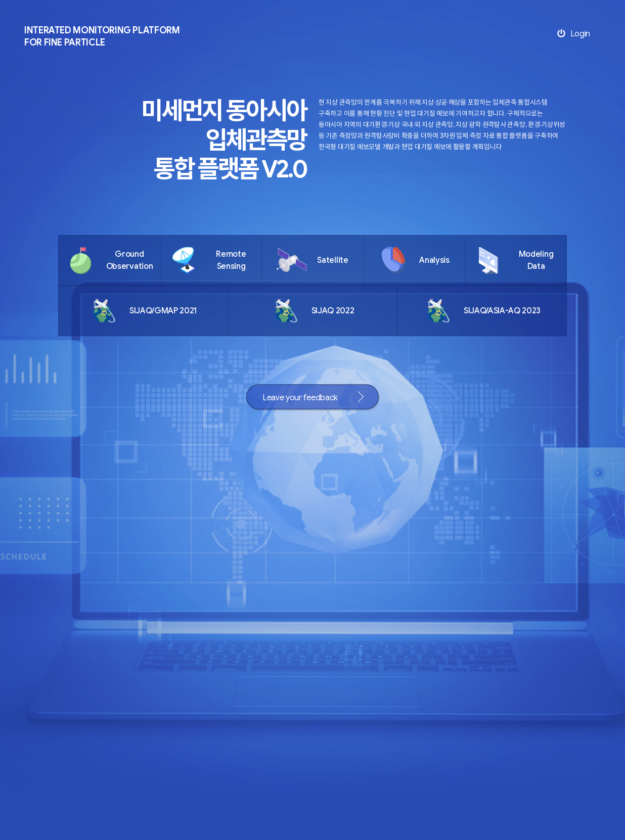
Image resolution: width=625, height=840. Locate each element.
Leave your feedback (300, 398)
